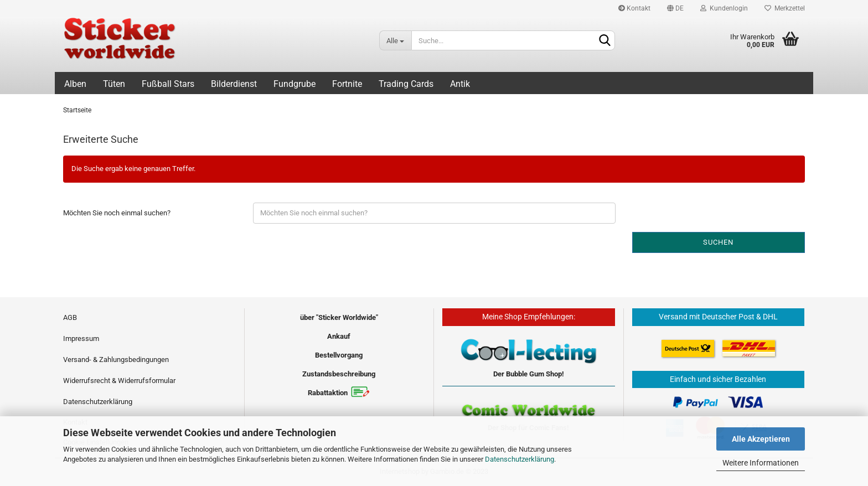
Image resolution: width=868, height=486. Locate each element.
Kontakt (634, 8)
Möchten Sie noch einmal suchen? (117, 213)
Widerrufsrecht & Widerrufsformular (119, 381)
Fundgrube (294, 84)
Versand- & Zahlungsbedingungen (116, 360)
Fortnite (347, 84)
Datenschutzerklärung (520, 459)
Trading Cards (406, 84)
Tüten (114, 84)
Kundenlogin (724, 8)
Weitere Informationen (761, 463)
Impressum (81, 338)
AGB (70, 317)
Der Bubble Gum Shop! (529, 374)
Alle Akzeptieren (761, 439)
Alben (75, 84)
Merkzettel (785, 8)
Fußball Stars (168, 84)
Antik (460, 84)
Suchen (718, 242)
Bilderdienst (234, 84)
